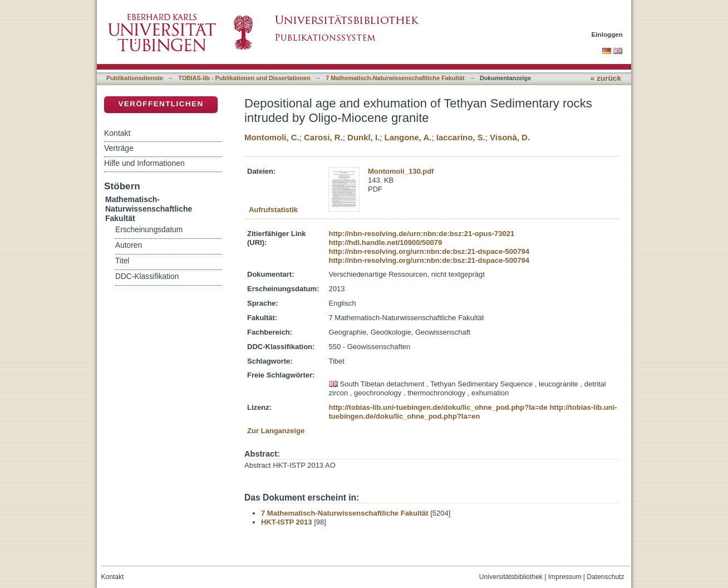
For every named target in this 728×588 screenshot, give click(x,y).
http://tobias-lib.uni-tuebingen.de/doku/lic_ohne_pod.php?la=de (438, 407)
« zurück (606, 78)
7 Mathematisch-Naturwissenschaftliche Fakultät (395, 78)
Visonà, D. (510, 137)
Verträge (119, 148)
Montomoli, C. (272, 137)
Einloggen (608, 34)
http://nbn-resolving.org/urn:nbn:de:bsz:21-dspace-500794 (429, 251)
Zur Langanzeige (276, 431)
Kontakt (117, 133)
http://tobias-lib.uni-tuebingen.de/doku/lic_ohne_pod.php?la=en (473, 412)
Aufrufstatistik (273, 210)
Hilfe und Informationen (144, 163)
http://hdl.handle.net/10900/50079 (386, 242)
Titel (122, 261)
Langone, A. (408, 137)
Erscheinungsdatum (149, 230)
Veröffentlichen (161, 104)
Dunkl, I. (363, 137)
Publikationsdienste (135, 78)
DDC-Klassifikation (147, 276)
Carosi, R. (323, 137)
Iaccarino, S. (461, 137)
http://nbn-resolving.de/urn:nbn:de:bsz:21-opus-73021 (422, 234)
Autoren (129, 245)
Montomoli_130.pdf (401, 171)
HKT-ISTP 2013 (287, 522)
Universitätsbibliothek (511, 577)
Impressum (565, 577)
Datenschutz (605, 577)
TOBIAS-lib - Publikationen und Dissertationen (244, 78)
